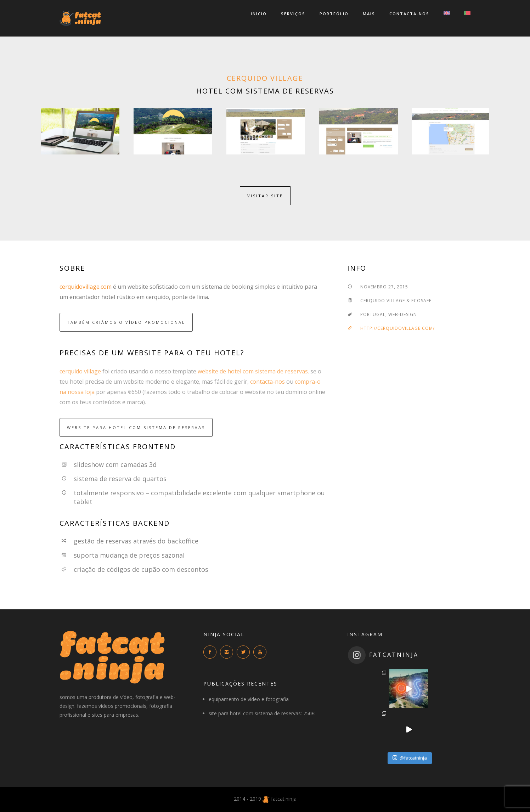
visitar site (265, 196)
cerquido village (265, 78)
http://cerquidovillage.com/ (391, 328)
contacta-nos (409, 14)
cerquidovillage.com (86, 287)
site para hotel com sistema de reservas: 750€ (262, 713)
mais (369, 14)
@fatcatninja (410, 758)
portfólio (334, 14)
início (259, 14)
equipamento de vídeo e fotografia (249, 699)
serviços (293, 14)
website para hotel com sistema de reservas (136, 427)
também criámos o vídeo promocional (126, 322)
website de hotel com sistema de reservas (253, 371)
